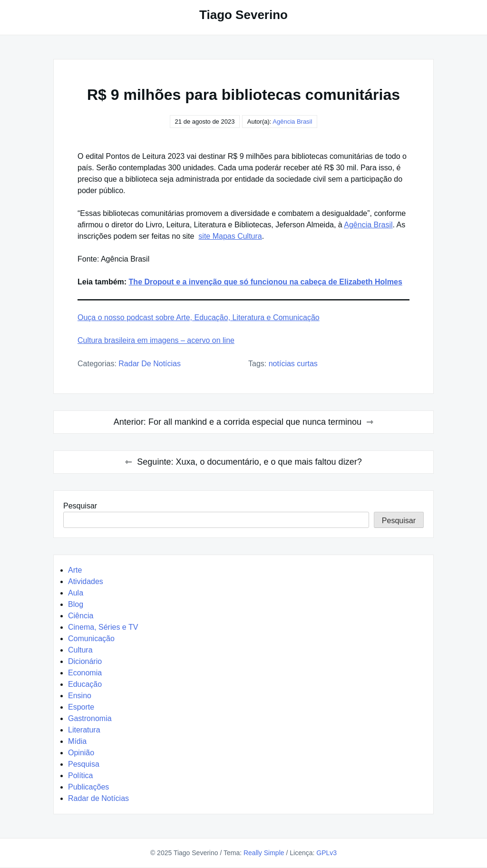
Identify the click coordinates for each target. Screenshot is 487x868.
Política (80, 775)
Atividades (86, 581)
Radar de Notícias (150, 364)
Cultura (80, 650)
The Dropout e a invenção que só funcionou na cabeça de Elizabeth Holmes (266, 282)
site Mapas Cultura (230, 236)
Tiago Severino (243, 15)
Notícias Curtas (293, 364)
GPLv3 (326, 853)
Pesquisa (84, 764)
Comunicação (91, 639)
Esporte (81, 707)
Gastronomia (90, 718)
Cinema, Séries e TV (103, 627)
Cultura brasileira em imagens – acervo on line (156, 340)
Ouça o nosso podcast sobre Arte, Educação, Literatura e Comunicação (199, 317)
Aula (76, 593)
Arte (75, 570)
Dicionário (85, 661)
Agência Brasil (292, 122)
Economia (85, 673)
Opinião (81, 753)
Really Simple (264, 853)
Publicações (88, 787)
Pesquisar (80, 506)
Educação (85, 684)
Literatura (84, 730)
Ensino (80, 696)
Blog (76, 604)
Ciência (81, 616)
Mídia (77, 741)
